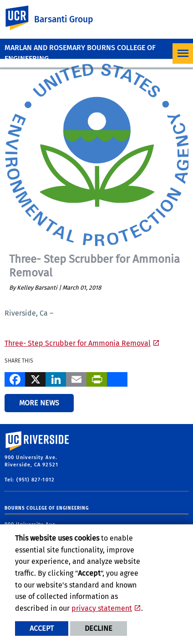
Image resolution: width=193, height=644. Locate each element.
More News (39, 403)
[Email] (76, 378)
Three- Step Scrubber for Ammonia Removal (78, 343)
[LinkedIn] (56, 378)
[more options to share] (117, 378)
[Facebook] (15, 378)
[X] (35, 378)
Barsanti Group (63, 19)
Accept (42, 628)
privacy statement (102, 608)
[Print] (97, 378)
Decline (99, 628)
